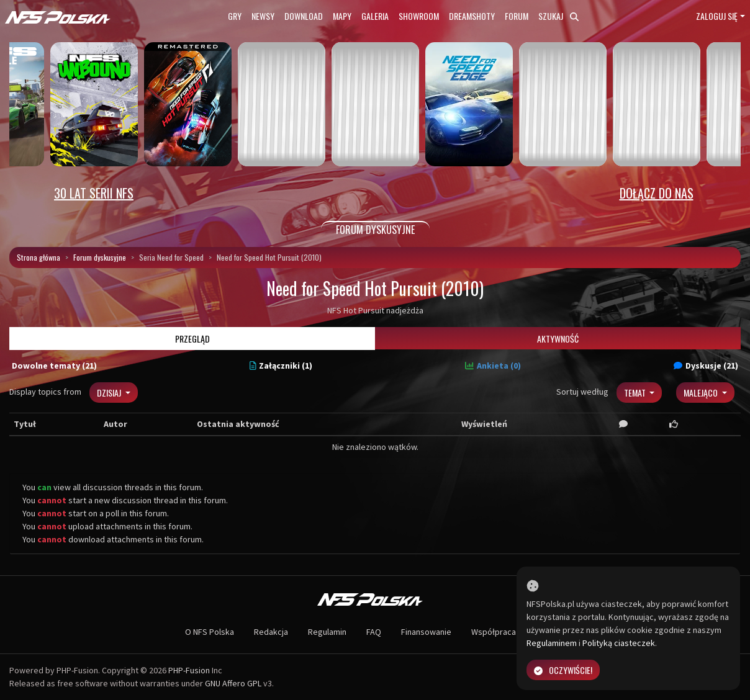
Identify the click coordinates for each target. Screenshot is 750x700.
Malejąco (702, 393)
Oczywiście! (563, 670)
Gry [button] (235, 16)
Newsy (263, 16)
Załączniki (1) (281, 366)
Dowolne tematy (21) (54, 366)
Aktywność (558, 339)
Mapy (342, 16)
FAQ (374, 632)
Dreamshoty (472, 16)
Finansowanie (426, 632)
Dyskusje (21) (706, 366)
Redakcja (271, 632)
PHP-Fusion (189, 670)
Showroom (419, 16)
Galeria (375, 16)
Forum (517, 16)
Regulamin (327, 632)
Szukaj (558, 16)
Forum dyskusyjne (100, 257)
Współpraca (494, 632)
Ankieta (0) (493, 366)
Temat (636, 393)
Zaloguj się (717, 16)
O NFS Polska (210, 632)
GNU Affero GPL (233, 683)
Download (304, 16)
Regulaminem (552, 643)
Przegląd (192, 339)
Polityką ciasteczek (619, 643)
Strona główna (38, 257)
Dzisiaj (110, 393)
